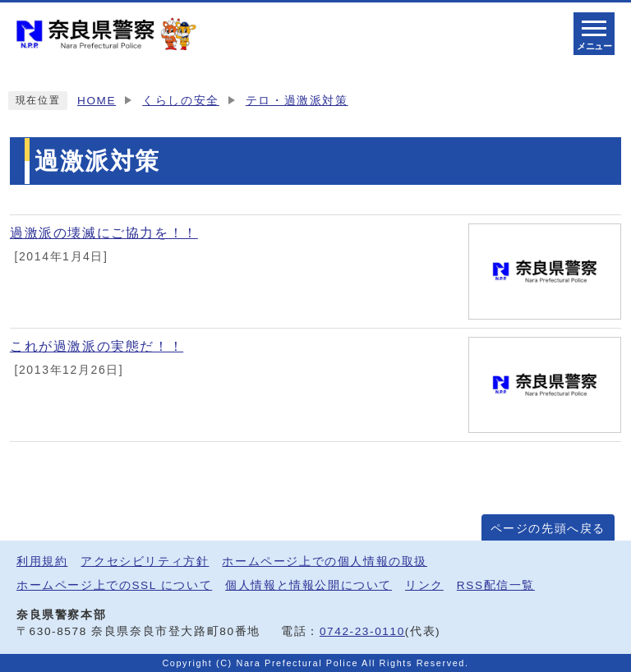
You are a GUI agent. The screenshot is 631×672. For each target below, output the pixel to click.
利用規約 (42, 562)
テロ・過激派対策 (297, 101)
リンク (424, 585)
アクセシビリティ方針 (145, 562)
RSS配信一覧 (496, 585)
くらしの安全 (181, 101)
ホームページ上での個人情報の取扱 (325, 562)
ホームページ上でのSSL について (114, 585)
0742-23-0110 (362, 631)
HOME (97, 101)
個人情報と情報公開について (309, 585)
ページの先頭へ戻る (548, 529)
